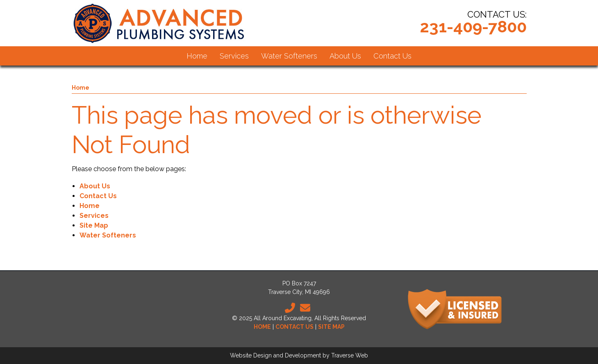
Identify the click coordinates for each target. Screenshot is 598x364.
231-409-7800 (473, 26)
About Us (95, 186)
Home (81, 88)
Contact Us (98, 196)
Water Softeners (108, 235)
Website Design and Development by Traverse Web (299, 355)
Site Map (94, 225)
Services (94, 216)
